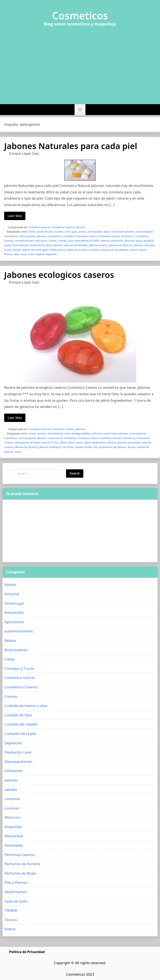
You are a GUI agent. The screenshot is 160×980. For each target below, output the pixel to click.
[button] (80, 110)
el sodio (95, 241)
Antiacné (12, 594)
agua (74, 232)
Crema (52, 241)
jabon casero (76, 443)
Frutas (55, 443)
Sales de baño (16, 901)
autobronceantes (19, 631)
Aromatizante (55, 434)
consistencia (54, 236)
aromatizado (95, 232)
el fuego (35, 443)
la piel (8, 250)
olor (33, 250)
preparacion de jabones (114, 250)
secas (24, 254)
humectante (37, 245)
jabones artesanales (76, 245)
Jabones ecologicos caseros (59, 275)
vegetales (51, 254)
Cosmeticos (80, 16)
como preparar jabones (32, 236)
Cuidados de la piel (20, 734)
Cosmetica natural (39, 227)
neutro (26, 250)
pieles (46, 250)
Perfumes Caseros (20, 855)
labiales (11, 789)
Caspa (10, 659)
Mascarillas (14, 836)
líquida (79, 447)
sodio (31, 254)
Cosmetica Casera (87, 236)
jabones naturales (144, 245)
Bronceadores (16, 650)
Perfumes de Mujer (21, 873)
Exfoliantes (14, 771)
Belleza (10, 640)
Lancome (12, 799)
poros (86, 250)
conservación (55, 438)
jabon (49, 245)
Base (107, 232)
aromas (42, 434)
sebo (16, 254)
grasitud (149, 241)
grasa (139, 241)
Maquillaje (13, 827)
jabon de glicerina (95, 443)
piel (39, 250)
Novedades (14, 845)
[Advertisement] (80, 63)
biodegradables (81, 434)
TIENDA (11, 910)
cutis (71, 241)
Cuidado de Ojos (18, 715)
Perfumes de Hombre (22, 864)
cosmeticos (127, 236)
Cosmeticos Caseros (63, 227)
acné (67, 232)
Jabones (81, 227)
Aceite (32, 232)
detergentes (82, 241)
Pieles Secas (74, 250)
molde (88, 447)
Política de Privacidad (27, 952)
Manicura (12, 817)
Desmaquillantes (19, 762)
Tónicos (11, 920)
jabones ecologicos (51, 447)
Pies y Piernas (16, 882)
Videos (10, 929)
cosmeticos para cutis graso (31, 241)
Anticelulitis (14, 612)
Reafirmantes (16, 892)
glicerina (130, 241)
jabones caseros (98, 245)
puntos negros (138, 250)
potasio (95, 250)
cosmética (69, 236)
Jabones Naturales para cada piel (71, 146)
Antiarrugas (14, 603)
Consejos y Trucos (19, 668)
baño (68, 434)
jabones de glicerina (121, 245)
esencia (105, 241)
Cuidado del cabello (21, 724)
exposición (117, 241)
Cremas (62, 241)
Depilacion (13, 743)
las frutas (68, 447)
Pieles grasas (58, 250)
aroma (82, 232)
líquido (17, 250)
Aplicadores (14, 622)
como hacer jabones (122, 232)
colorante (97, 434)
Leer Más (15, 216)
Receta (8, 254)
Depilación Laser (18, 752)
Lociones (12, 808)
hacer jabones (20, 245)
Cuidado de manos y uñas (26, 706)
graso (7, 245)
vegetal (40, 254)
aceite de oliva (45, 232)
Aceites (59, 232)
